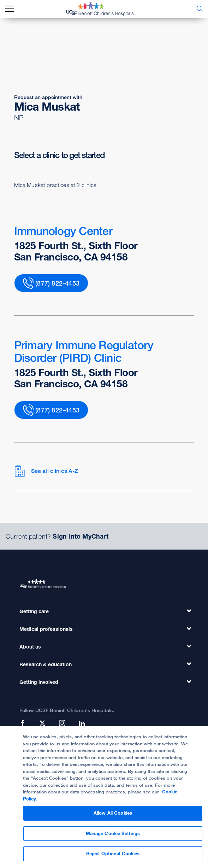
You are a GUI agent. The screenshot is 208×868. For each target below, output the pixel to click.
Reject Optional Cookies (113, 857)
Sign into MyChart (80, 536)
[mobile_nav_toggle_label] (10, 9)
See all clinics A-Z (46, 471)
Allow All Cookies (113, 817)
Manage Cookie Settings (113, 837)
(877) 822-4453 (57, 283)
